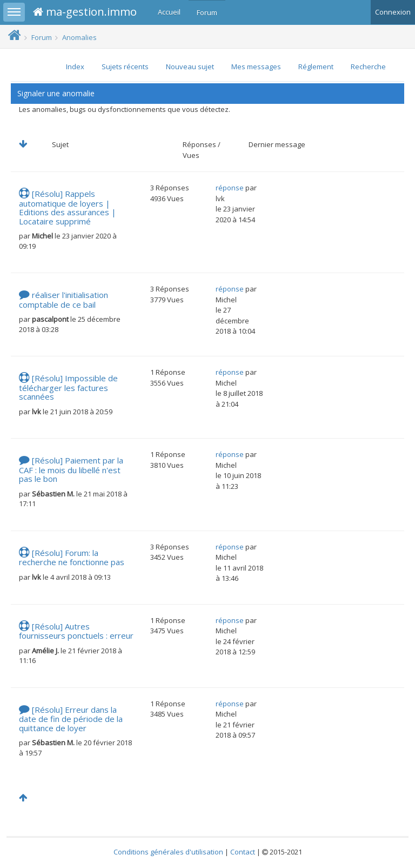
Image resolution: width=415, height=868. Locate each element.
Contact (243, 852)
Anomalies (79, 37)
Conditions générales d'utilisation (168, 852)
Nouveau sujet (190, 67)
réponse (230, 188)
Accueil (169, 12)
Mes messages (256, 67)
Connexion (393, 12)
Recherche (368, 67)
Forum (207, 12)
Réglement (316, 67)
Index (75, 67)
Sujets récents (125, 67)
